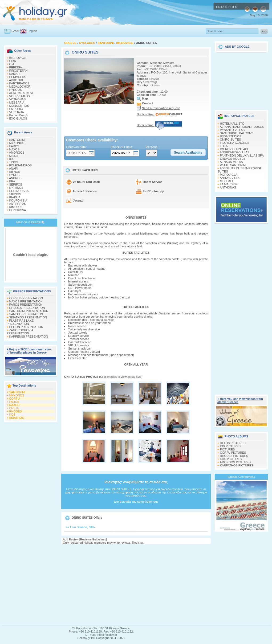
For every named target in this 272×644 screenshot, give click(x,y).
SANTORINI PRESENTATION (29, 311)
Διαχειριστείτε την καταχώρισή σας (136, 502)
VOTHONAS (18, 99)
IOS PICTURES (230, 446)
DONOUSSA (18, 210)
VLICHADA (17, 112)
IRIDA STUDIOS (231, 136)
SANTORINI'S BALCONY (237, 133)
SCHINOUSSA (19, 191)
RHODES (16, 411)
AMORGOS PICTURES (235, 462)
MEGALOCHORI (20, 87)
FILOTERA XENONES (235, 143)
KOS (12, 415)
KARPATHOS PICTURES (237, 465)
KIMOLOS (16, 207)
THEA (224, 146)
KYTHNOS (16, 188)
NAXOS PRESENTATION (26, 301)
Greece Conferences (241, 477)
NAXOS (15, 149)
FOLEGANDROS (21, 165)
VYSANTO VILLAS (232, 130)
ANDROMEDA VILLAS (235, 152)
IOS (12, 159)
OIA (12, 64)
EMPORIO (16, 109)
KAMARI (15, 74)
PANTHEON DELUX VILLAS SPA (242, 155)
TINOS (14, 162)
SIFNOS (15, 172)
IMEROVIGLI (18, 58)
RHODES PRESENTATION (27, 308)
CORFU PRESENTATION (26, 298)
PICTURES (228, 449)
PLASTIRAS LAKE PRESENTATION (20, 322)
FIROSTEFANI (19, 71)
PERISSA (16, 67)
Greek (15, 31)
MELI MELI (227, 181)
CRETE (14, 408)
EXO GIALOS (18, 118)
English (32, 31)
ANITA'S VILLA (230, 178)
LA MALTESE (229, 184)
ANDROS (15, 178)
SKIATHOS (17, 418)
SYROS (15, 175)
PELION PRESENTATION (26, 327)
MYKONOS (17, 143)
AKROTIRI (16, 80)
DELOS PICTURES (233, 443)
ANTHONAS (228, 187)
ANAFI (13, 169)
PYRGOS (16, 90)
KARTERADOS (19, 83)
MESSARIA (17, 102)
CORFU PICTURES (233, 453)
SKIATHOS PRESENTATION (28, 317)
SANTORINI (17, 140)
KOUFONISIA (18, 200)
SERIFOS (16, 184)
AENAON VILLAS (231, 162)
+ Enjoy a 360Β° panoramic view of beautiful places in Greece (29, 351)
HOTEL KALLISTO (232, 124)
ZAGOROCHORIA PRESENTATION (20, 332)
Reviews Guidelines (93, 539)
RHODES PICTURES (234, 456)
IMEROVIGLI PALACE (235, 149)
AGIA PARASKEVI (21, 93)
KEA (12, 181)
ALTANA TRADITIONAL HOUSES (242, 127)
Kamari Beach (19, 115)
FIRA (13, 61)
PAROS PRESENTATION (26, 305)
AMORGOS (17, 153)
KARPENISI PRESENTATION (29, 337)
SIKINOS (15, 194)
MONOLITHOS (19, 106)
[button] (188, 153)
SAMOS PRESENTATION (26, 314)
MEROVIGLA (229, 175)
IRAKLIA (15, 197)
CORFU (15, 399)
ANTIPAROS (17, 204)
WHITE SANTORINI (233, 165)
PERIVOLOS (18, 77)
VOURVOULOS (20, 96)
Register (137, 543)
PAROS (14, 146)
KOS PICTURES (231, 459)
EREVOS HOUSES (233, 159)
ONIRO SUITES (231, 140)
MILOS (14, 156)
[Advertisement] (136, 585)
